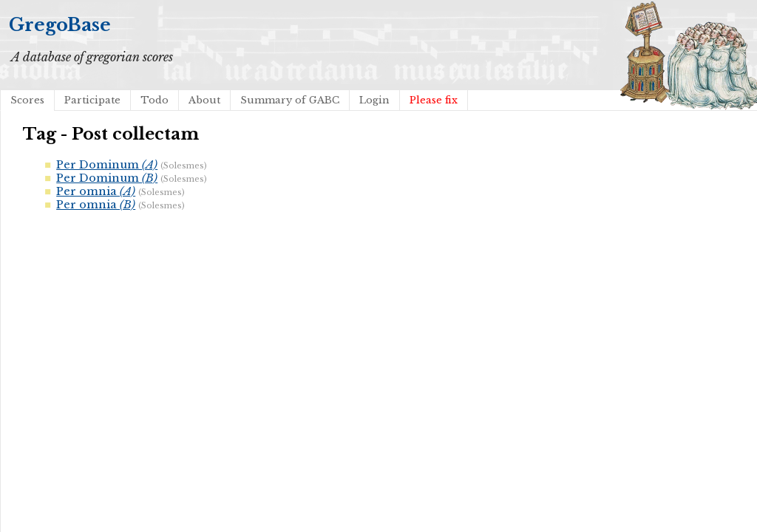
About (204, 100)
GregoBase (60, 25)
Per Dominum (107, 165)
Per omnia (96, 191)
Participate (92, 100)
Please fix (434, 100)
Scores (27, 100)
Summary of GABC (290, 100)
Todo (155, 100)
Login (374, 100)
